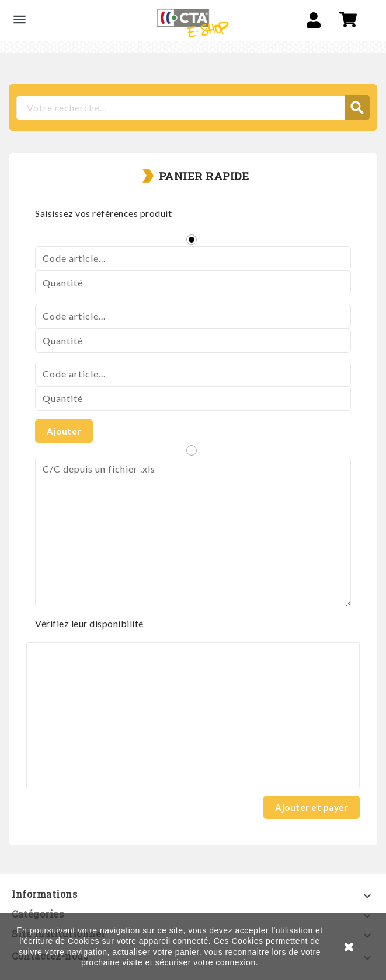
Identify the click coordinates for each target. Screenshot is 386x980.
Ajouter (64, 431)
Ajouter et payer (312, 807)
